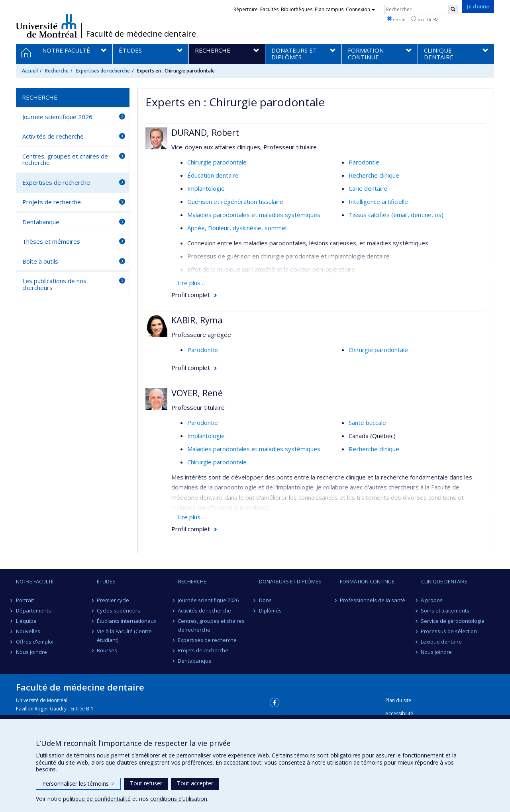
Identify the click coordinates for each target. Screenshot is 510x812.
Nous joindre (31, 652)
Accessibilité (399, 713)
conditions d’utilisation (179, 799)
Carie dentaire (368, 188)
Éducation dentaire (213, 175)
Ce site (396, 19)
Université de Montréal (46, 26)
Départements (33, 610)
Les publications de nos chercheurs (54, 284)
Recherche (57, 71)
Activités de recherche (53, 136)
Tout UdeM (425, 19)
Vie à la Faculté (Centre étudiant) (124, 636)
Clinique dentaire (444, 581)
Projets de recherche (52, 202)
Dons (265, 600)
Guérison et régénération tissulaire (235, 202)
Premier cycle (113, 600)
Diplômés (270, 610)
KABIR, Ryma (197, 320)
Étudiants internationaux (127, 621)
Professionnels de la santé (373, 600)
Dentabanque (41, 222)
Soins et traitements (445, 610)
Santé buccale (367, 423)
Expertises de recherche (103, 71)
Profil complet (191, 295)
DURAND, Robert (205, 132)
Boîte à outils (40, 261)
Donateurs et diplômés (290, 581)
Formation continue (367, 581)
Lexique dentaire (442, 642)
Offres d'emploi (35, 642)
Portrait (25, 600)
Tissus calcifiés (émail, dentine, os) (396, 215)
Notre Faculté (35, 581)
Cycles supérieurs (119, 610)
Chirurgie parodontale (217, 162)
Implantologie (206, 188)
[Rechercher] (453, 10)
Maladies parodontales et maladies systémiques (254, 215)
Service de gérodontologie (453, 621)
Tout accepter (195, 783)
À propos (432, 600)
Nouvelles (28, 631)
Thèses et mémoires (51, 241)
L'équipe (26, 621)
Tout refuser (146, 783)
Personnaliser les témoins (78, 784)
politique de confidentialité (97, 799)
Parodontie (364, 162)
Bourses (107, 650)
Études (106, 581)
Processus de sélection (449, 631)
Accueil (30, 71)
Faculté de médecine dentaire (141, 34)
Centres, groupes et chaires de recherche (65, 159)
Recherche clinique (374, 175)
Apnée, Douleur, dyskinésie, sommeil (237, 228)
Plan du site (398, 700)
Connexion (360, 9)
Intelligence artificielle (378, 202)
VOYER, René (197, 393)
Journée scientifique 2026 (57, 117)
